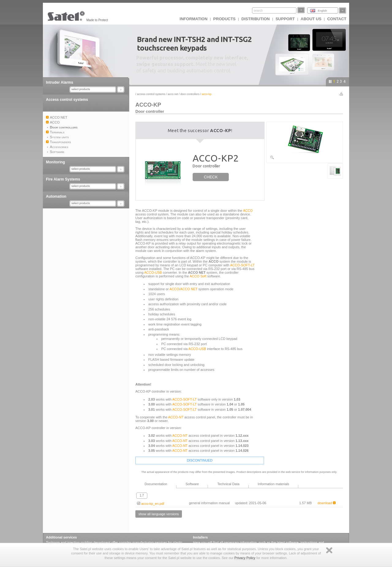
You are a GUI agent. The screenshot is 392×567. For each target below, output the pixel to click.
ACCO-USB (153, 272)
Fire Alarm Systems (63, 179)
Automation (56, 196)
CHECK (211, 177)
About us (311, 19)
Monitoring (55, 162)
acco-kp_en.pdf (151, 504)
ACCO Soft (198, 276)
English (322, 11)
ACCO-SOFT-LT (242, 265)
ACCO (248, 211)
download (327, 503)
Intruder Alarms (60, 82)
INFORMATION (194, 19)
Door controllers (190, 94)
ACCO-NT (176, 417)
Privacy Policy (245, 558)
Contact (337, 19)
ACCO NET (173, 94)
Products (224, 19)
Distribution (255, 19)
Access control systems (67, 100)
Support (285, 19)
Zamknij (329, 550)
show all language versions (159, 514)
